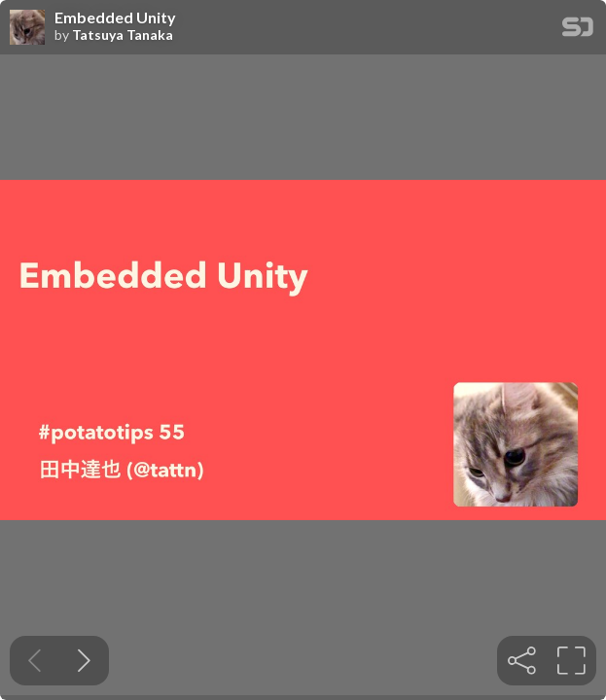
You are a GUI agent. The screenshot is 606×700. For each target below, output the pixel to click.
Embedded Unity (115, 17)
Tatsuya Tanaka (123, 35)
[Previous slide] (35, 661)
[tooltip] (522, 661)
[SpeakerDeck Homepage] (578, 31)
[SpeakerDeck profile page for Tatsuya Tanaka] (27, 28)
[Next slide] (84, 661)
